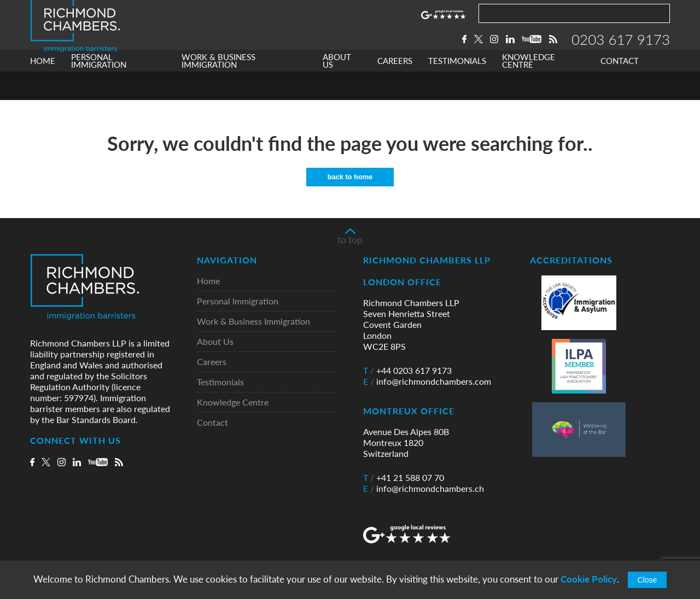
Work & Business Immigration (253, 322)
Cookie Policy (589, 579)
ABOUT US (337, 89)
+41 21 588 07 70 (404, 478)
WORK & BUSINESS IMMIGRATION (218, 89)
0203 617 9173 (621, 53)
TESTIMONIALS (457, 89)
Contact (212, 423)
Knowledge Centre (233, 403)
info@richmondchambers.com (427, 382)
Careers (212, 363)
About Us (215, 342)
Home (208, 282)
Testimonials (220, 383)
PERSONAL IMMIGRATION (99, 89)
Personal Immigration (238, 302)
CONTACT (620, 89)
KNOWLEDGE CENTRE (529, 89)
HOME (43, 89)
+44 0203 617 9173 (407, 371)
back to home (350, 178)
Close (647, 580)
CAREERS (395, 89)
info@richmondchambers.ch (424, 489)
